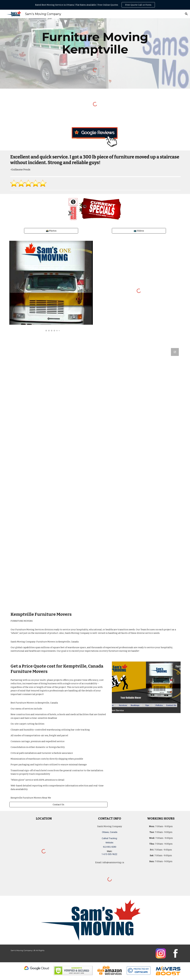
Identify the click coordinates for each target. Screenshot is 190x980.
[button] (186, 14)
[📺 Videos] (139, 231)
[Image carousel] (51, 286)
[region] (95, 5)
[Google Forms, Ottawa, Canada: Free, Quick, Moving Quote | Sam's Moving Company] (95, 476)
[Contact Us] (58, 804)
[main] (95, 43)
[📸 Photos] (51, 231)
